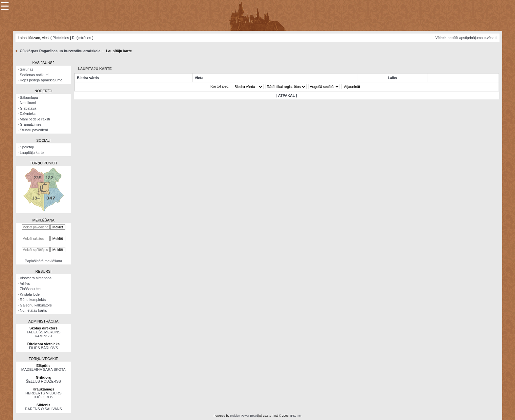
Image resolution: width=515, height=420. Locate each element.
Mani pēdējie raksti (35, 119)
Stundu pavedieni (34, 130)
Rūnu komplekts (33, 300)
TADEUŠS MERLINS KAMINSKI (44, 334)
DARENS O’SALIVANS (44, 409)
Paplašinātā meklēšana (43, 261)
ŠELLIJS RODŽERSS (44, 381)
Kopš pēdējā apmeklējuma (41, 80)
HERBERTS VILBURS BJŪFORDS (43, 395)
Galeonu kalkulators (36, 305)
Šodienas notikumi (34, 75)
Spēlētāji (27, 147)
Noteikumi (28, 103)
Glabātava (28, 108)
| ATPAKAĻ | (287, 95)
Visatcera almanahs (35, 278)
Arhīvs (25, 283)
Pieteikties (61, 38)
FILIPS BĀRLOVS (44, 348)
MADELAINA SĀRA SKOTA (44, 369)
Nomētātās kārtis (33, 310)
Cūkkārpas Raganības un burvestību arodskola (60, 51)
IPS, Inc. (296, 416)
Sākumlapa (29, 97)
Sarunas (26, 69)
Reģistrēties (81, 38)
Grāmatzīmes (31, 124)
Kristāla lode (30, 294)
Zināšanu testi (31, 289)
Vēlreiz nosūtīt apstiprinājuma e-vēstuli (466, 38)
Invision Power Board (244, 416)
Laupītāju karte (32, 153)
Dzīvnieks (28, 114)
